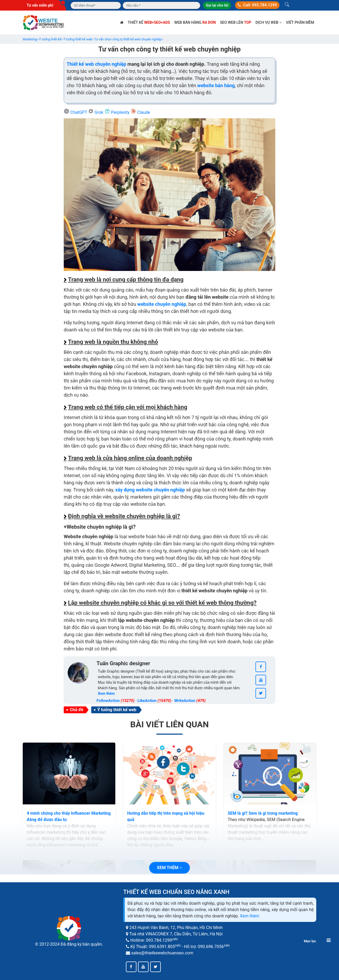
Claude (140, 112)
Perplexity (118, 112)
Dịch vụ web (269, 22)
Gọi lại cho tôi (217, 5)
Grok (96, 112)
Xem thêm (249, 916)
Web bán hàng (195, 22)
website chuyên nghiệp (162, 304)
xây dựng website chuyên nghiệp (150, 490)
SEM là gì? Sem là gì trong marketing (263, 813)
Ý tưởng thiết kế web (117, 710)
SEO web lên (236, 22)
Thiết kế (149, 22)
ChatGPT (76, 112)
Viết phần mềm (300, 22)
